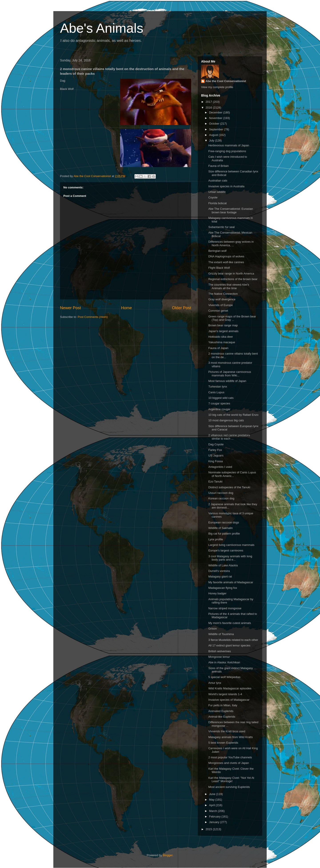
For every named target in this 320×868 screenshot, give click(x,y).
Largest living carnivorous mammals (231, 545)
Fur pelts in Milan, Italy (223, 705)
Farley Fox (215, 450)
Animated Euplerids (221, 711)
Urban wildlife (217, 192)
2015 (209, 829)
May (212, 800)
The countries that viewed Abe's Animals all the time (229, 286)
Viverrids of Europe (220, 305)
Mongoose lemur (219, 657)
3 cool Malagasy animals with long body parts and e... (230, 558)
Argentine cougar (219, 409)
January (215, 822)
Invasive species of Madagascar (229, 700)
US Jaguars (216, 455)
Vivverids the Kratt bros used (227, 731)
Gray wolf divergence (222, 299)
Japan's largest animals (223, 331)
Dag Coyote (216, 444)
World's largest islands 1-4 (225, 694)
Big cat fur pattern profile (224, 534)
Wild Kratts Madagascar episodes (230, 688)
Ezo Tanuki (215, 481)
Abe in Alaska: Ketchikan (224, 662)
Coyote (213, 197)
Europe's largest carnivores (226, 550)
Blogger (168, 855)
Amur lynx (215, 683)
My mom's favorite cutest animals (230, 623)
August (214, 135)
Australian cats (218, 181)
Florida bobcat (217, 203)
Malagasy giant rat (220, 576)
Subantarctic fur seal (221, 227)
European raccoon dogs (224, 522)
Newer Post (70, 308)
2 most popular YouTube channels (230, 757)
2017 (209, 102)
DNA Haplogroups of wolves (226, 256)
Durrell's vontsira (219, 571)
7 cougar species (219, 403)
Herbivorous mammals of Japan (229, 145)
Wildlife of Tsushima (221, 634)
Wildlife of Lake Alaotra (223, 565)
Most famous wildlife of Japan (227, 381)
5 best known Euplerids (223, 743)
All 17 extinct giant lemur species (229, 645)
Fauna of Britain (218, 166)
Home (127, 308)
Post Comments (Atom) (93, 317)
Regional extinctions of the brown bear (233, 279)
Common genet (218, 311)
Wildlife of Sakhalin (220, 528)
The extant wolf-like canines (226, 262)
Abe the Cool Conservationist (226, 81)
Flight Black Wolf (219, 268)
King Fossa (215, 461)
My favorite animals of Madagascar (231, 582)
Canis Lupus (216, 392)
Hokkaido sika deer (221, 337)
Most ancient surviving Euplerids (229, 787)
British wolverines (219, 651)
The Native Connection (223, 294)
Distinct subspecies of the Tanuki (229, 487)
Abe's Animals (102, 28)
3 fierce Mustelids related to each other (233, 640)
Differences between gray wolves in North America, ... (231, 243)
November (216, 118)
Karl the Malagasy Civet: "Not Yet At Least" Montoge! (231, 780)
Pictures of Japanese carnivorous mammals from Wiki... (230, 374)
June (213, 794)
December (216, 112)
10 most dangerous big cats (226, 420)
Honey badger (217, 593)
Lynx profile (216, 539)
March (214, 811)
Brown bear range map (223, 325)
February (215, 817)
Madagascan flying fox (223, 588)
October (215, 124)
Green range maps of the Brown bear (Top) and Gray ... (232, 318)
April (212, 805)
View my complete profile (217, 87)
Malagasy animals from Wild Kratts (230, 737)
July (212, 140)
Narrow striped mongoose (225, 608)
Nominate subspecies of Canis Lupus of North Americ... (232, 474)
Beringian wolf (217, 251)
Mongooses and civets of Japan (229, 763)
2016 (209, 108)
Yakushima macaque (222, 342)
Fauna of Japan (218, 348)
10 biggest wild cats (221, 398)
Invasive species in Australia (226, 186)
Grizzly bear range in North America (231, 274)
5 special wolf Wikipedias (224, 677)
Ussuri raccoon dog (221, 493)
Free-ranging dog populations (227, 151)
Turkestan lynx (218, 387)
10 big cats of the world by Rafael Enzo (233, 415)
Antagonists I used (220, 467)
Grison (212, 629)
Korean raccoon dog (221, 498)
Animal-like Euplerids (222, 717)
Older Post (182, 308)
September (217, 129)
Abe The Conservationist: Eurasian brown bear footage (231, 211)
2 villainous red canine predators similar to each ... (229, 437)
